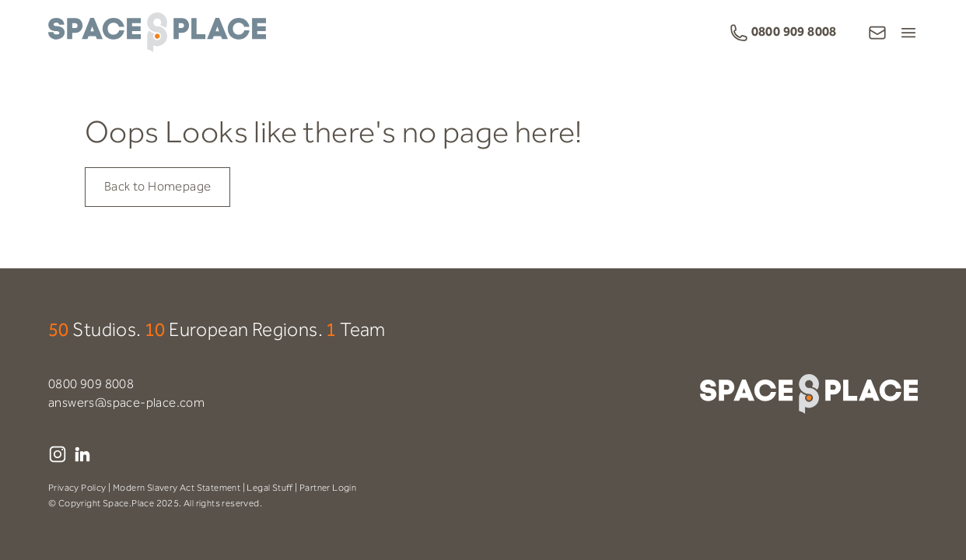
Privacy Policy (77, 488)
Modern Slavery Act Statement (177, 488)
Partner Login (328, 488)
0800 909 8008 (91, 385)
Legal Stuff (269, 488)
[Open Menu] (908, 33)
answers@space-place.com (126, 403)
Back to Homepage (157, 187)
